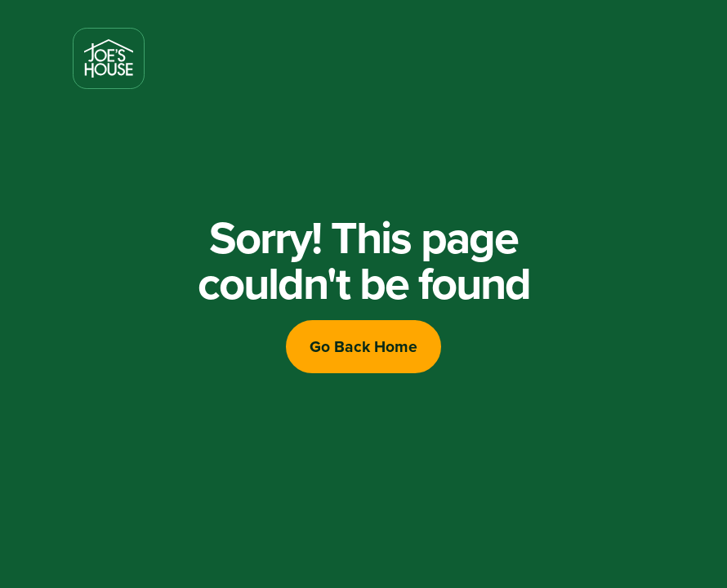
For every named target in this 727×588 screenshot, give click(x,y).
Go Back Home (363, 346)
